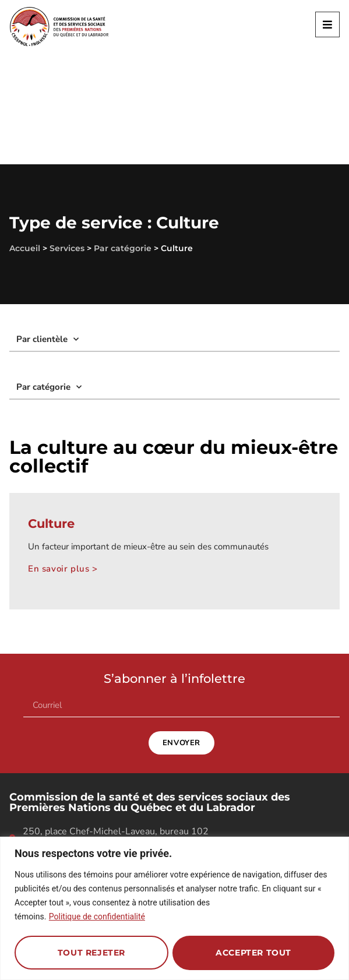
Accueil (25, 248)
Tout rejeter (91, 953)
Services (67, 248)
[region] (174, 908)
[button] (327, 24)
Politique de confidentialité (97, 916)
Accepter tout (253, 953)
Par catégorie (123, 248)
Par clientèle (47, 339)
